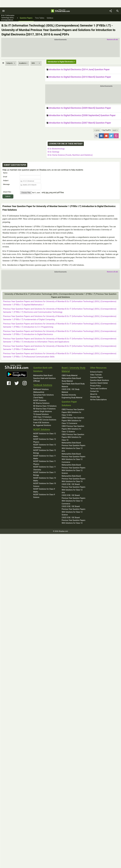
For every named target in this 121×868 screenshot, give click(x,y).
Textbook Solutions (43, 385)
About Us (94, 394)
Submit (8, 196)
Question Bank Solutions (100, 380)
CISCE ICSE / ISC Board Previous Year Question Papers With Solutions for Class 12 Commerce (74, 499)
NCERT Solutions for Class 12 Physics (45, 440)
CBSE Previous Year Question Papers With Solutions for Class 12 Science (73, 429)
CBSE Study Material (70, 375)
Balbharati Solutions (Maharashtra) (41, 391)
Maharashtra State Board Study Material (71, 380)
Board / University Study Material (74, 370)
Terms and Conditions (99, 389)
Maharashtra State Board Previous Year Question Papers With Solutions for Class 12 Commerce (74, 458)
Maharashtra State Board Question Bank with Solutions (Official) (44, 378)
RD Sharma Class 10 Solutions (45, 406)
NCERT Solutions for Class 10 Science (45, 485)
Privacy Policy (95, 386)
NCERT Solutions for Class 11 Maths (45, 457)
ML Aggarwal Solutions (42, 425)
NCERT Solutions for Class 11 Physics (45, 463)
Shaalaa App (95, 397)
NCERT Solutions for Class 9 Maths (44, 490)
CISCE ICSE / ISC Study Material (71, 391)
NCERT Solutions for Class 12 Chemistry (45, 446)
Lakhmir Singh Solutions (43, 411)
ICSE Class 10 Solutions (42, 417)
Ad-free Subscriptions (98, 400)
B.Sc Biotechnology (56, 149)
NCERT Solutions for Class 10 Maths (45, 479)
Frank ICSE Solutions (41, 423)
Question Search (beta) (99, 383)
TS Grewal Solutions (41, 414)
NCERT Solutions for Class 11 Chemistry (45, 468)
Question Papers (96, 377)
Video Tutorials (96, 375)
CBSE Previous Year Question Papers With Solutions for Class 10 (73, 437)
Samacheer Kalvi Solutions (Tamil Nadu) (43, 396)
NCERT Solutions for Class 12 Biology (45, 452)
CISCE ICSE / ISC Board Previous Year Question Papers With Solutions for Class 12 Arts (74, 488)
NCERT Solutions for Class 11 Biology (45, 474)
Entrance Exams (96, 372)
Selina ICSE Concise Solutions (45, 420)
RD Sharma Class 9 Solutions (44, 409)
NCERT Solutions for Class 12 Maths (45, 435)
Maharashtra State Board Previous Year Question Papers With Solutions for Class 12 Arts (74, 447)
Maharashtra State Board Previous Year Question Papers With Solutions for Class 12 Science (74, 469)
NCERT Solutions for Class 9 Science (44, 496)
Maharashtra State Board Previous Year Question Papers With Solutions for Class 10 (74, 479)
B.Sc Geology (53, 152)
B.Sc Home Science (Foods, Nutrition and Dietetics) (70, 155)
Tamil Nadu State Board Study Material (73, 385)
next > (115, 130)
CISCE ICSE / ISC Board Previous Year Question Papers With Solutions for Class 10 (74, 520)
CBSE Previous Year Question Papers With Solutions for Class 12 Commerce (73, 421)
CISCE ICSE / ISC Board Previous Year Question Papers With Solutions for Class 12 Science (74, 511)
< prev (97, 130)
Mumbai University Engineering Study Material (72, 396)
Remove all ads (112, 40)
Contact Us (94, 391)
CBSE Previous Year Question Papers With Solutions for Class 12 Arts (73, 412)
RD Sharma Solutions (41, 403)
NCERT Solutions (40, 400)
